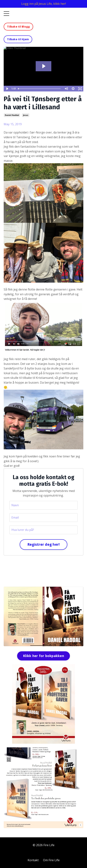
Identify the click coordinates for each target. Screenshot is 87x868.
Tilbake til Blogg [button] (18, 27)
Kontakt (33, 860)
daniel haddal (12, 115)
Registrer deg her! (44, 544)
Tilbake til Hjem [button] (18, 39)
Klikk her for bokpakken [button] (43, 656)
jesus (26, 115)
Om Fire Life (51, 860)
